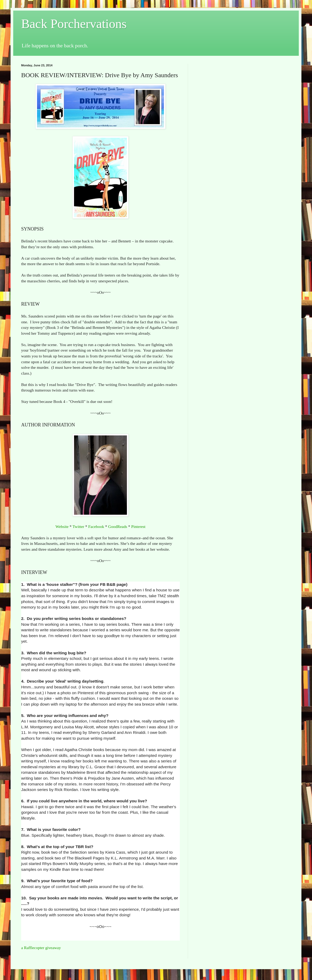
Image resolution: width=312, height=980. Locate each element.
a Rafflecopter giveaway (41, 948)
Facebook (96, 526)
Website (62, 526)
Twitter (78, 526)
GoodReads (118, 526)
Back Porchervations (74, 24)
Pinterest (138, 526)
